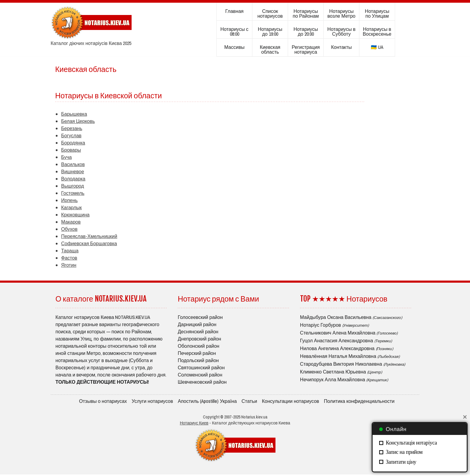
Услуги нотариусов (152, 402)
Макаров (71, 222)
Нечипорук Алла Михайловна (344, 379)
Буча (66, 157)
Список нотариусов (270, 13)
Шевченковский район (202, 382)
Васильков (73, 164)
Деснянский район (198, 332)
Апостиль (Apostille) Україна (207, 402)
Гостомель (73, 193)
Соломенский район (200, 375)
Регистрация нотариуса (306, 49)
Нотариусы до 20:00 (306, 31)
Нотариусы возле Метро (341, 13)
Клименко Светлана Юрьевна (341, 372)
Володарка (73, 179)
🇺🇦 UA (377, 47)
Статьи (249, 402)
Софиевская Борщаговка (89, 243)
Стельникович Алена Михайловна (349, 333)
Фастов (69, 258)
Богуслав (71, 135)
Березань (72, 128)
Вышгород (73, 186)
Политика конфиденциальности (359, 402)
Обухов (69, 229)
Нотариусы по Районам (306, 13)
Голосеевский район (200, 317)
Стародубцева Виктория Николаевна (353, 364)
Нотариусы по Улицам (377, 13)
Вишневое (73, 171)
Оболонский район (199, 346)
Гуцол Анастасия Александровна (346, 341)
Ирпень (69, 200)
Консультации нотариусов (291, 402)
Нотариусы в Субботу (341, 31)
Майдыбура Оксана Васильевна (351, 317)
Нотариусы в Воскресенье (377, 31)
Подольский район (198, 360)
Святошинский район (201, 367)
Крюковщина (75, 215)
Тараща (70, 251)
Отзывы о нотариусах (103, 402)
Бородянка (73, 143)
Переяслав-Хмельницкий (89, 236)
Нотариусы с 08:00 (234, 31)
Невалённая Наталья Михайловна (350, 356)
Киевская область (270, 49)
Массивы (234, 47)
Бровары (71, 150)
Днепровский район (199, 339)
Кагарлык (71, 207)
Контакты (341, 47)
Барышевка (74, 114)
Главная (235, 11)
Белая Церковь (78, 121)
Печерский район (197, 353)
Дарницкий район (197, 324)
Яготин (69, 265)
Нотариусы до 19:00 (270, 31)
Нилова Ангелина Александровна (347, 348)
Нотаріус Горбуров (335, 325)
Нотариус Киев (194, 424)
